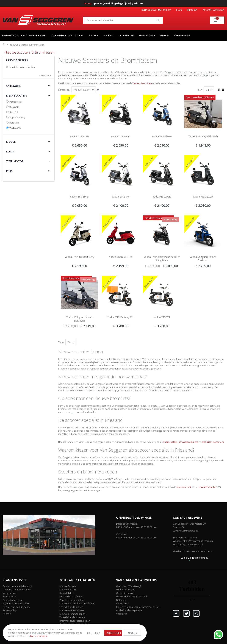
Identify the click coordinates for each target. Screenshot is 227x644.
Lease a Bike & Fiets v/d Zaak (132, 596)
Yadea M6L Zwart (203, 197)
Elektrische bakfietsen (71, 596)
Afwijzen (113, 630)
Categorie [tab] (13, 86)
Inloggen (192, 10)
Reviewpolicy (10, 610)
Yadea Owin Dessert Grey (79, 257)
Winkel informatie (126, 590)
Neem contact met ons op (156, 10)
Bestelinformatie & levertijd (17, 586)
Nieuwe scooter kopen (72, 610)
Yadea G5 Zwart (162, 197)
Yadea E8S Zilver (79, 197)
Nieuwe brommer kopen (72, 614)
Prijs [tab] (9, 171)
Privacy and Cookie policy (16, 607)
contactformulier (208, 487)
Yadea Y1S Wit (162, 317)
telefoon (181, 487)
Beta (143, 83)
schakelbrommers (188, 442)
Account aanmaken (214, 10)
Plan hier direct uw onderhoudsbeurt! (193, 551)
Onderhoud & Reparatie (129, 610)
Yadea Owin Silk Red (121, 257)
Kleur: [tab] (11, 151)
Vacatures (122, 614)
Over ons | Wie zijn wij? (129, 586)
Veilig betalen (10, 593)
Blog (179, 10)
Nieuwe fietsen (68, 590)
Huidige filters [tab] (17, 60)
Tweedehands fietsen (71, 607)
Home (4, 44)
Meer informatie (28, 635)
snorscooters (170, 442)
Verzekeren (123, 603)
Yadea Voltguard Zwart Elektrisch (79, 319)
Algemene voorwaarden (16, 603)
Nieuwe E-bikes (68, 586)
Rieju (149, 83)
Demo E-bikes (67, 593)
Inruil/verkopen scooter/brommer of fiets (138, 607)
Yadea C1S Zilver (79, 136)
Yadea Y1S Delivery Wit (121, 317)
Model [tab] (11, 142)
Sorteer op (64, 90)
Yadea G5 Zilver (121, 197)
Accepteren (95, 630)
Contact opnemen (12, 600)
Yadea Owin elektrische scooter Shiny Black (162, 259)
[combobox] (123, 20)
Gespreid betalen (126, 593)
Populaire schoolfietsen (72, 600)
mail (189, 487)
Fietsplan (121, 600)
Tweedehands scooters (72, 617)
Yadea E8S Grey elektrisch (203, 136)
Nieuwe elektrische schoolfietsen (77, 603)
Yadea (136, 83)
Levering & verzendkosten (17, 590)
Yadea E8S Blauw (162, 136)
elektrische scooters (213, 442)
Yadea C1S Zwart (121, 136)
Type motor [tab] (15, 161)
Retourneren (10, 596)
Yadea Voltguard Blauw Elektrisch (203, 259)
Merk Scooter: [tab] (17, 95)
